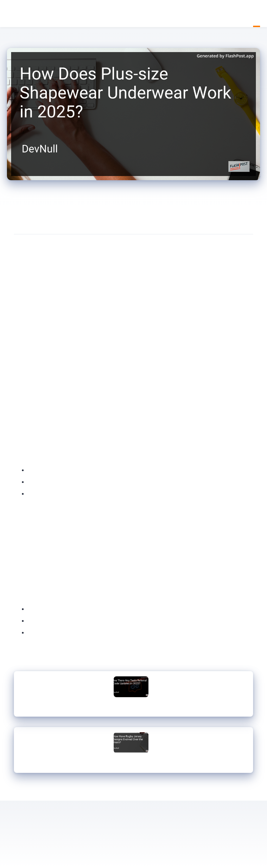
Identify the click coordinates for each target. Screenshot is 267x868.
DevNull (10, 14)
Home (250, 14)
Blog (257, 14)
